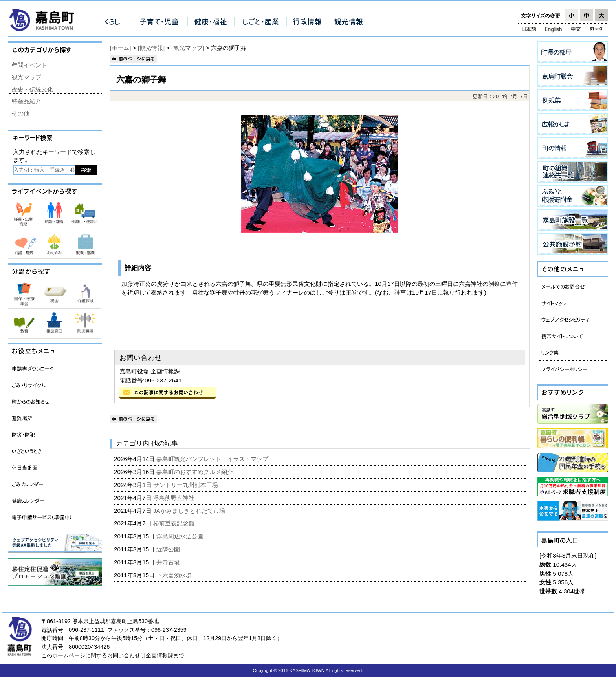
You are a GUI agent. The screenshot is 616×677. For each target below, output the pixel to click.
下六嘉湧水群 (175, 575)
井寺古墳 (169, 562)
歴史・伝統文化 (32, 89)
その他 (21, 113)
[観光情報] (151, 48)
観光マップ (27, 77)
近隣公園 (169, 549)
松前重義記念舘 (175, 523)
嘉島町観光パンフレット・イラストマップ (213, 459)
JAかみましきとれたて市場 (190, 511)
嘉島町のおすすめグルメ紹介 (195, 472)
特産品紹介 (27, 101)
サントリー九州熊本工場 (186, 485)
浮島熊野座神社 (175, 498)
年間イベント (29, 65)
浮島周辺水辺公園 (181, 536)
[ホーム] (120, 48)
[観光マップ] (188, 48)
